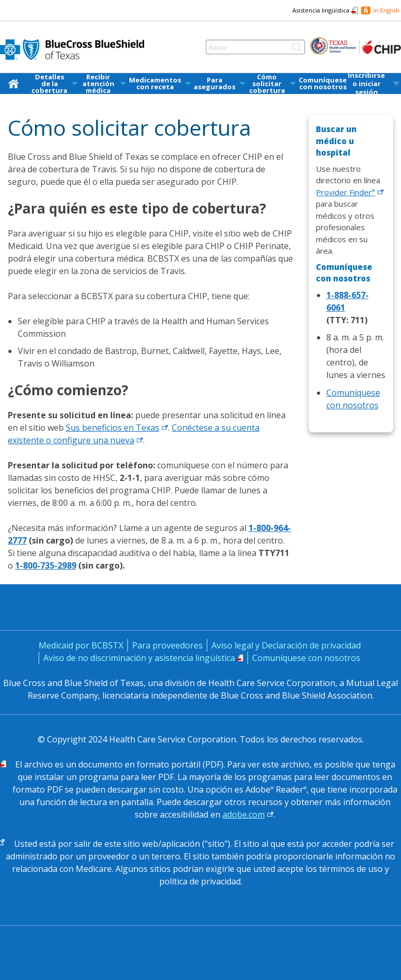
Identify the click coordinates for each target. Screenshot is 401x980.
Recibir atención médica (98, 84)
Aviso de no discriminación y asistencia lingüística (139, 658)
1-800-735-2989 (46, 565)
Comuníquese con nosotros (323, 84)
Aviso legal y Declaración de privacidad (286, 645)
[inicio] (16, 83)
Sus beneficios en (117, 428)
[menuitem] (16, 84)
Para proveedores (167, 645)
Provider (350, 192)
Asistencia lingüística (321, 10)
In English (386, 10)
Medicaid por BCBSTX (81, 645)
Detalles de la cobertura (49, 84)
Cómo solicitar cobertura (267, 84)
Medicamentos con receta (155, 84)
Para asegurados (215, 84)
